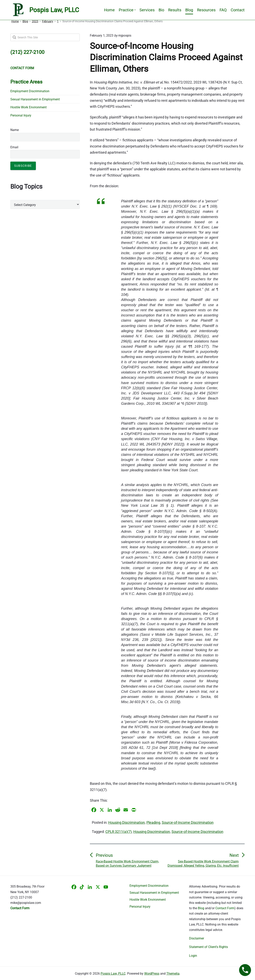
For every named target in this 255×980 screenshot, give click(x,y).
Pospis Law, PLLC (113, 974)
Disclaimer (197, 938)
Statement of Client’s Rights (208, 947)
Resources (206, 10)
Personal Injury (21, 115)
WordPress (152, 974)
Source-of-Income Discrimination (188, 822)
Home (109, 10)
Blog (189, 10)
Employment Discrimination (30, 91)
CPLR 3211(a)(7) (119, 832)
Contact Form (225, 908)
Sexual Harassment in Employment (35, 99)
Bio (161, 10)
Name (15, 130)
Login (193, 956)
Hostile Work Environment (28, 107)
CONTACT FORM (22, 68)
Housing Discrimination (127, 822)
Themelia (173, 974)
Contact (238, 10)
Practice (127, 10)
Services (147, 10)
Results (175, 10)
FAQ (223, 10)
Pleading (153, 822)
